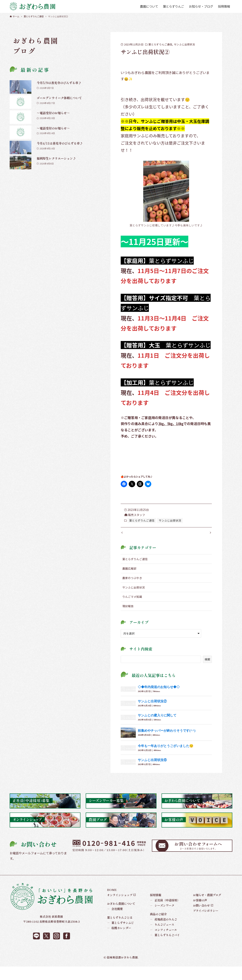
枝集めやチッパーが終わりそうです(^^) (167, 735)
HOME (112, 894)
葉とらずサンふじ (121, 927)
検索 (207, 663)
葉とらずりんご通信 (160, 44)
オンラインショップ (120, 899)
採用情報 (155, 899)
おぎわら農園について (121, 908)
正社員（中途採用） (165, 904)
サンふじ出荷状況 (184, 44)
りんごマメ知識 (132, 601)
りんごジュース (162, 929)
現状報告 (128, 610)
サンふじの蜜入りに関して (157, 720)
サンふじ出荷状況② (152, 705)
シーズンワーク (162, 910)
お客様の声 (200, 904)
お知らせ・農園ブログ (207, 899)
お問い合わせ (201, 910)
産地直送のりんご (163, 924)
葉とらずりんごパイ (165, 939)
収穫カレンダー (119, 932)
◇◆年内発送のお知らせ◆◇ (159, 691)
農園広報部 (129, 572)
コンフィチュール (163, 934)
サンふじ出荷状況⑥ (152, 764)
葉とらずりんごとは (120, 922)
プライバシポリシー (206, 915)
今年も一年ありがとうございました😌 (166, 750)
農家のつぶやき (132, 582)
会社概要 (115, 913)
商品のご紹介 (158, 918)
